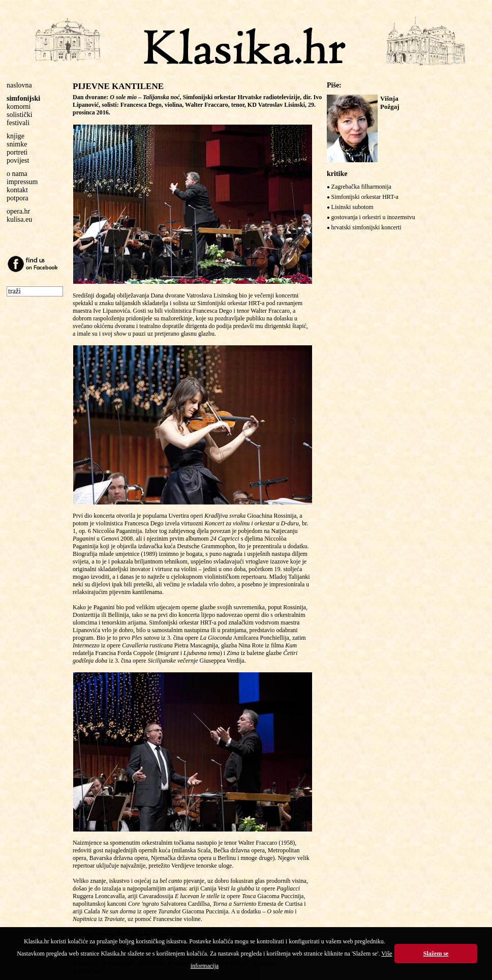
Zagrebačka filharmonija (361, 187)
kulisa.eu (19, 219)
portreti (17, 152)
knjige (16, 136)
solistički (20, 115)
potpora (18, 198)
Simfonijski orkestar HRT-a (365, 197)
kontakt (17, 190)
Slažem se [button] (436, 954)
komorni (19, 107)
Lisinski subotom (352, 207)
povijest (18, 160)
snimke (17, 144)
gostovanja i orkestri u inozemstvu (373, 217)
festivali (18, 123)
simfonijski (23, 98)
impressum (22, 182)
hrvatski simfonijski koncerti (366, 227)
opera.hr (18, 211)
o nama (17, 174)
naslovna (19, 85)
